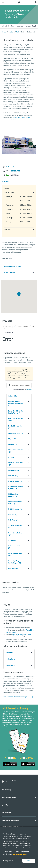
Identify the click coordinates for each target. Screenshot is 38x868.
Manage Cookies (9, 861)
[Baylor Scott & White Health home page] (19, 2)
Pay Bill (35, 26)
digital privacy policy (20, 854)
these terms (29, 390)
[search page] (36, 2)
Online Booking (23, 327)
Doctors (11, 26)
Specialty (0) (9, 327)
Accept (29, 861)
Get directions (11, 167)
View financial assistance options (17, 697)
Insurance (19, 26)
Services (28, 26)
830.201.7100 (16, 171)
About (5, 26)
